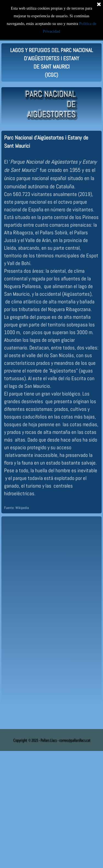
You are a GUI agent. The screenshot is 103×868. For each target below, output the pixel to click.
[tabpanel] (51, 62)
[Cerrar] (99, 4)
